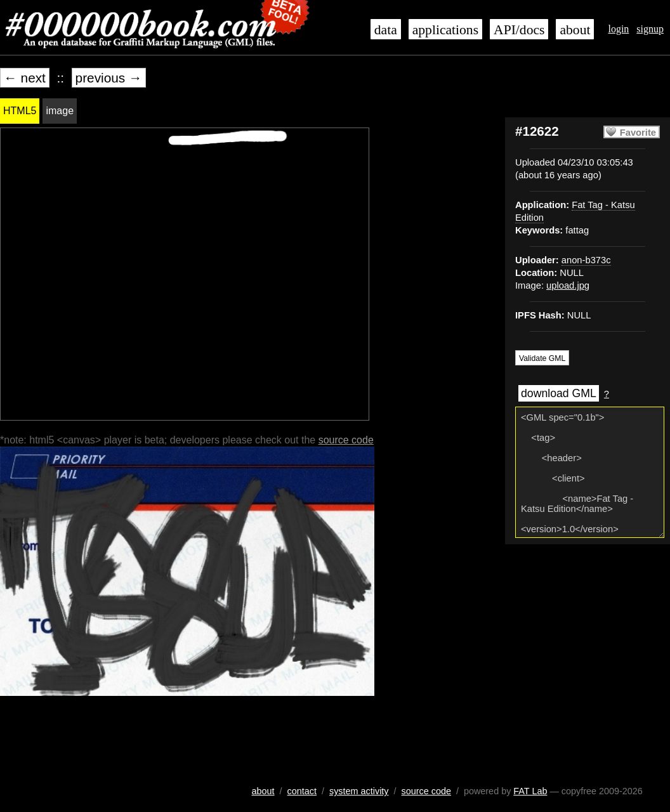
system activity (359, 791)
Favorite (638, 133)
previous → (109, 78)
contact (302, 791)
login (618, 29)
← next (25, 78)
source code (346, 440)
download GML (559, 393)
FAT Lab (530, 791)
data (386, 30)
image (60, 111)
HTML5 (20, 111)
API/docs (519, 30)
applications (445, 30)
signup (650, 29)
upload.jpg (568, 285)
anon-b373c (586, 260)
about (575, 30)
